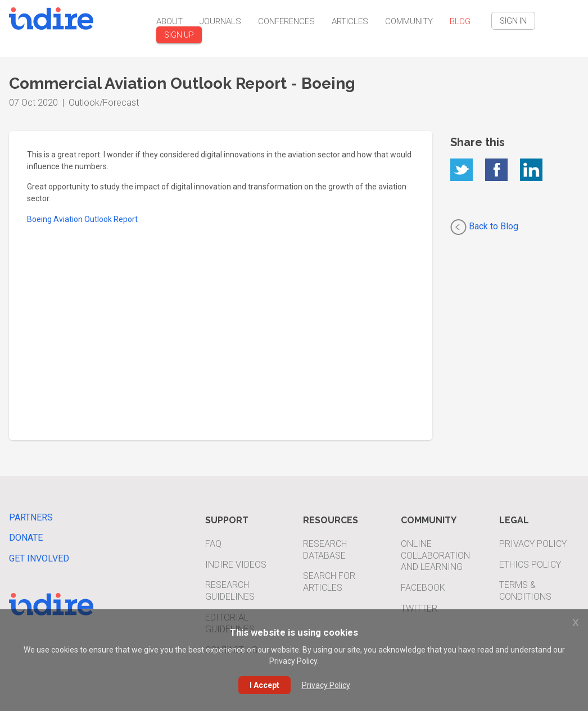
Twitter (419, 608)
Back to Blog (484, 227)
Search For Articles (329, 582)
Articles (350, 21)
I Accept (264, 685)
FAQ (213, 544)
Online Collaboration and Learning (435, 556)
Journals (220, 21)
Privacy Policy (533, 544)
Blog (460, 21)
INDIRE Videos (236, 565)
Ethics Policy (530, 565)
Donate (26, 538)
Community (409, 21)
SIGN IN (513, 21)
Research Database (325, 550)
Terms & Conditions (525, 591)
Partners (31, 517)
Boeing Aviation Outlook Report (82, 219)
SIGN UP (179, 35)
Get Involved (39, 558)
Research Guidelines (230, 591)
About (169, 21)
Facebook (423, 588)
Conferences (286, 21)
